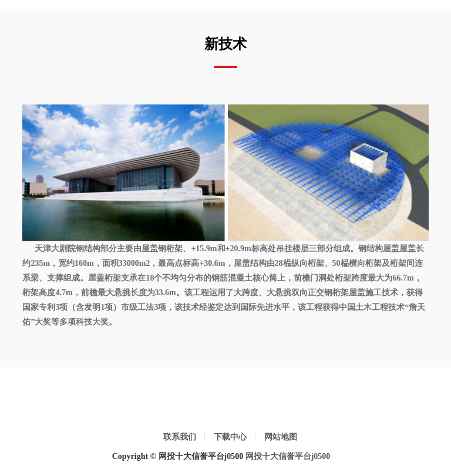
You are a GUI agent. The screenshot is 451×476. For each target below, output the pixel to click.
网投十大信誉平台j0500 (288, 456)
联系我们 (180, 437)
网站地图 (281, 437)
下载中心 (230, 437)
